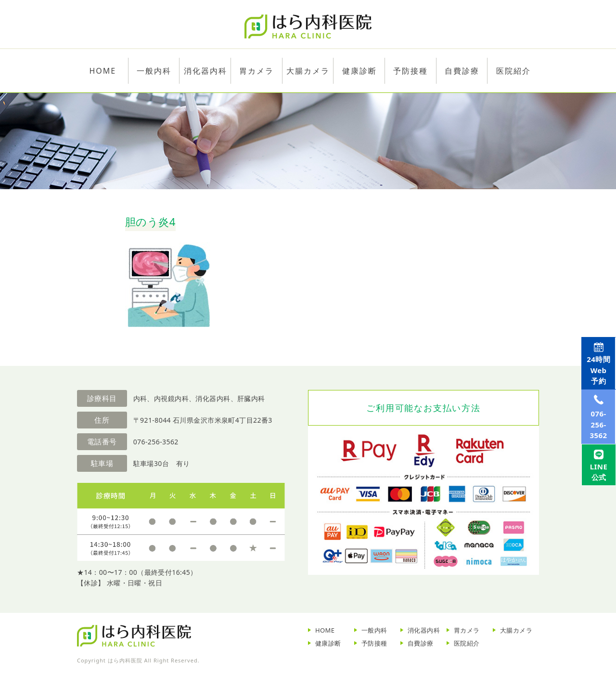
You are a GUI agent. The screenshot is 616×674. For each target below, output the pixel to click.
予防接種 (374, 643)
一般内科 (374, 630)
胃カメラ (257, 71)
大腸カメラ (308, 71)
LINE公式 (596, 521)
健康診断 (328, 643)
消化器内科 (424, 630)
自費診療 (421, 643)
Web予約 (595, 378)
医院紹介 (467, 643)
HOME (325, 630)
